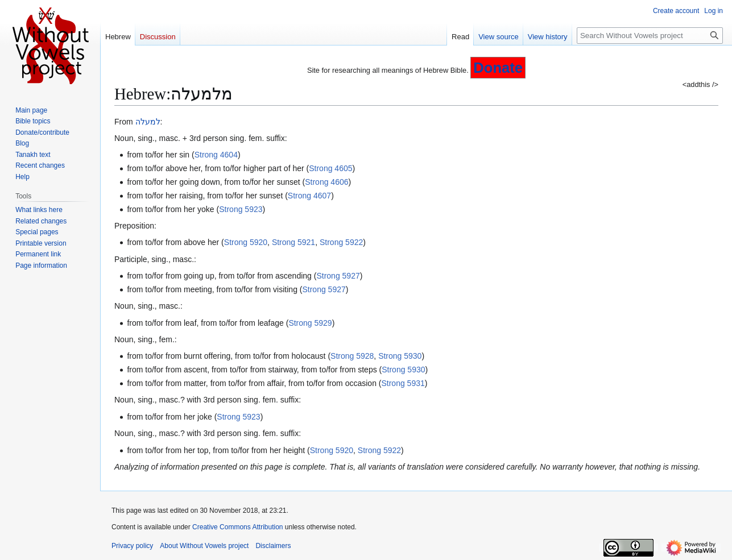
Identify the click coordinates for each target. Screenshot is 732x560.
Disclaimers (273, 546)
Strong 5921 (293, 242)
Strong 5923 (241, 209)
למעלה (148, 122)
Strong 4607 (309, 196)
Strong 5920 (246, 242)
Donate (498, 68)
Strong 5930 (400, 356)
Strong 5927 (338, 276)
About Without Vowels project (204, 546)
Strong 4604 (216, 155)
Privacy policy (132, 546)
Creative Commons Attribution (237, 527)
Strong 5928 (352, 356)
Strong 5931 (403, 383)
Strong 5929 (310, 323)
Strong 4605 (330, 168)
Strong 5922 (341, 242)
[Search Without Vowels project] (650, 36)
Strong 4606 (326, 182)
